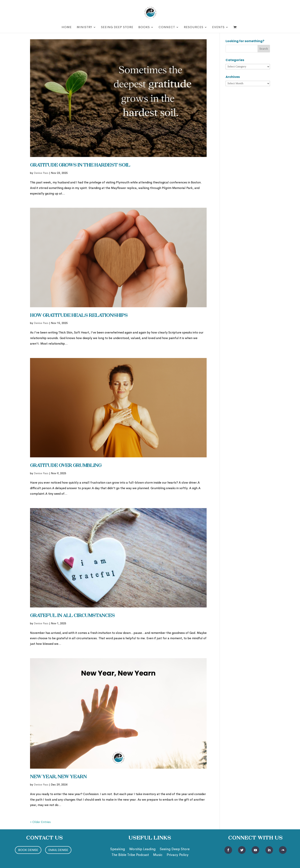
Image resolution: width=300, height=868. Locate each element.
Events (218, 27)
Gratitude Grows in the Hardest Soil (80, 165)
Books (144, 27)
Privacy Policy (178, 855)
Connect (167, 27)
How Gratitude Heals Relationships (79, 316)
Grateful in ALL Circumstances (72, 616)
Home (67, 27)
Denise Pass (41, 173)
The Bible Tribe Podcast (130, 855)
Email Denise (58, 850)
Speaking (118, 849)
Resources (194, 27)
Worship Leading (142, 849)
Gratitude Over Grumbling (66, 466)
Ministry (84, 27)
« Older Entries (40, 822)
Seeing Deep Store (117, 27)
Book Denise (28, 850)
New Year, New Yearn (58, 777)
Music (158, 855)
